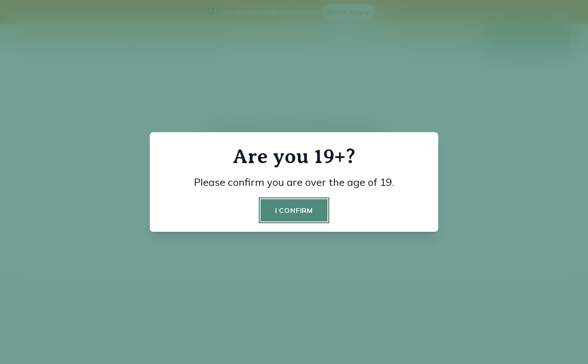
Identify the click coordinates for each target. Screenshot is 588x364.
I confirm (294, 210)
